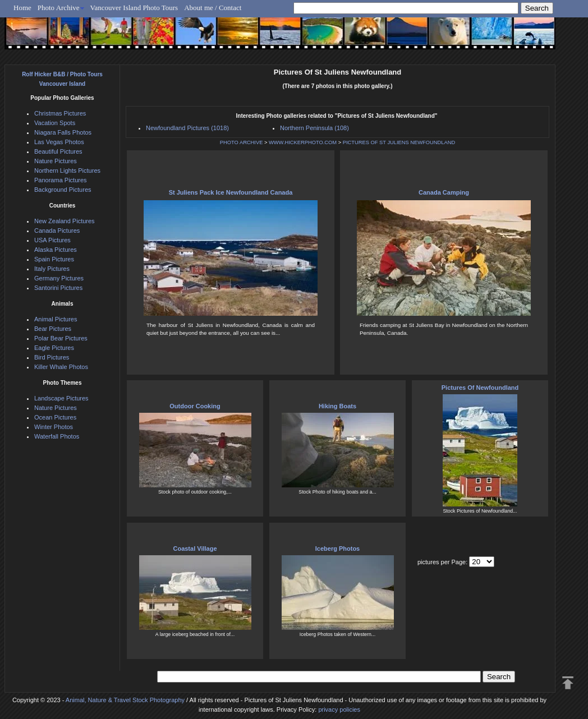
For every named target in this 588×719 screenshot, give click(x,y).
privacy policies (339, 709)
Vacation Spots (55, 123)
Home (22, 8)
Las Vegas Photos (59, 142)
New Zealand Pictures (65, 221)
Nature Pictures (56, 161)
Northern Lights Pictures (67, 170)
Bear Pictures (53, 329)
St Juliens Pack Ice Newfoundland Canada (231, 192)
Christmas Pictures (60, 113)
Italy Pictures (52, 269)
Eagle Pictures (54, 348)
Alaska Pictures (56, 250)
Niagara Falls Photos (63, 132)
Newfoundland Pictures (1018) (187, 128)
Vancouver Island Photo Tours (134, 8)
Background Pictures (63, 190)
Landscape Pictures (61, 398)
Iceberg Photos (337, 549)
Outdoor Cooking (195, 406)
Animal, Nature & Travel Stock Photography (125, 700)
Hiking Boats (337, 406)
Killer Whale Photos (61, 367)
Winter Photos (54, 427)
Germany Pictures (59, 278)
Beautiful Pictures (58, 151)
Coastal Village (195, 549)
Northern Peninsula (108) (314, 128)
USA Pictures (52, 240)
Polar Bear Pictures (61, 338)
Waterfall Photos (57, 436)
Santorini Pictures (58, 288)
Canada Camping (444, 192)
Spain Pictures (54, 259)
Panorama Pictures (61, 180)
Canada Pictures (57, 231)
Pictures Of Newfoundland (480, 388)
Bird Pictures (52, 357)
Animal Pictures (56, 319)
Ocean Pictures (55, 417)
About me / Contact (213, 8)
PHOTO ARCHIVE (242, 142)
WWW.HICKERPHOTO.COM (303, 142)
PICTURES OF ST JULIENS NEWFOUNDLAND (399, 142)
